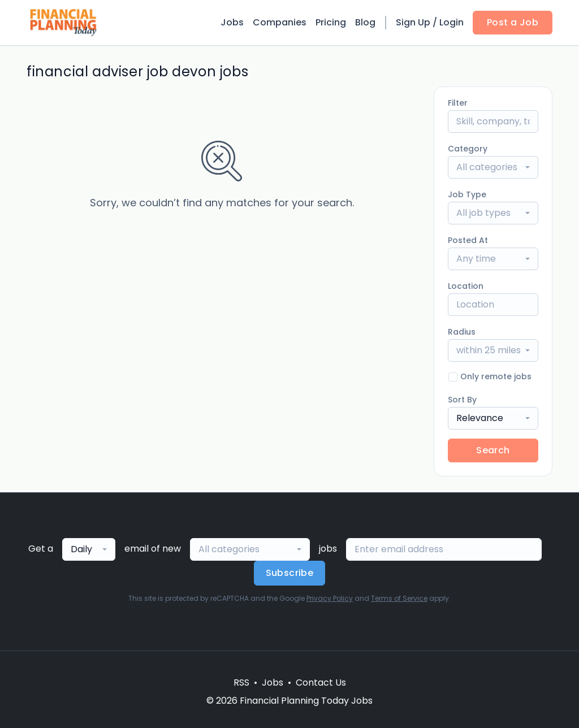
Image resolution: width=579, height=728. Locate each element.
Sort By (462, 400)
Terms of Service (399, 598)
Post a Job (513, 22)
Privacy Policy (330, 598)
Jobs (232, 22)
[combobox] (493, 167)
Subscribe (290, 573)
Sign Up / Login (430, 22)
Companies (280, 22)
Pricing (331, 22)
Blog (365, 22)
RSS (241, 682)
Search (493, 450)
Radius (462, 332)
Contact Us (321, 682)
